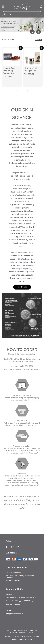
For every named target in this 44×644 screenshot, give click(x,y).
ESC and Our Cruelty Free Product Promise (21, 577)
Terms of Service (12, 637)
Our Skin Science (13, 573)
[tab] (19, 30)
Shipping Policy (25, 639)
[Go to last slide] (32, 32)
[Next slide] (38, 32)
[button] (3, 6)
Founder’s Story (13, 581)
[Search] (38, 14)
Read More (22, 287)
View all (39, 40)
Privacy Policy (26, 637)
